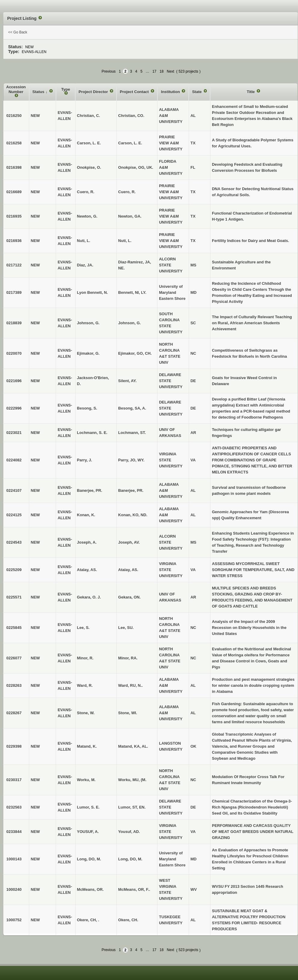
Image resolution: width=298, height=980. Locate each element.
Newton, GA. (130, 216)
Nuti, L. (125, 241)
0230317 (14, 780)
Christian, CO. (131, 116)
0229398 (14, 746)
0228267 (14, 713)
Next (171, 71)
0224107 (14, 490)
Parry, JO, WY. (131, 460)
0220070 (14, 353)
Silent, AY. (127, 381)
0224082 (14, 460)
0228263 (14, 685)
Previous (109, 71)
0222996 (14, 408)
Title (251, 92)
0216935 (14, 216)
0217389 (14, 292)
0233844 (14, 832)
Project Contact (135, 92)
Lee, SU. (126, 628)
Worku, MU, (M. (132, 780)
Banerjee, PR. (131, 490)
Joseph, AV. (129, 542)
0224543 (14, 542)
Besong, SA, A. (132, 408)
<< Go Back (18, 32)
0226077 (14, 658)
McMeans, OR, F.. (134, 889)
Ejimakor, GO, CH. (135, 353)
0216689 (14, 192)
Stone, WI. (128, 713)
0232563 (14, 807)
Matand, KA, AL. (133, 746)
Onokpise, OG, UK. (136, 167)
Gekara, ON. (129, 597)
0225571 (14, 597)
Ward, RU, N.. (131, 685)
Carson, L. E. (130, 143)
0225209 (14, 570)
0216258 (14, 143)
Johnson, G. (130, 323)
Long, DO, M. (130, 859)
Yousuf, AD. (129, 832)
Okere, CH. (128, 920)
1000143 (14, 859)
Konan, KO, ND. (133, 515)
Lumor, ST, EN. (132, 807)
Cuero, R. (127, 192)
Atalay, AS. (128, 570)
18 (161, 71)
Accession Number (16, 89)
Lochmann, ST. (132, 433)
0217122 (14, 265)
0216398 (14, 167)
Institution (171, 92)
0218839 (14, 323)
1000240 (14, 889)
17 (154, 71)
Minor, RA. (128, 658)
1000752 (14, 920)
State (197, 92)
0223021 (14, 433)
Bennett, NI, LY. (132, 292)
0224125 (14, 515)
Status (39, 92)
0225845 (14, 628)
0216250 (14, 116)
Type (65, 89)
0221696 (14, 381)
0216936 (14, 241)
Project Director (94, 92)
